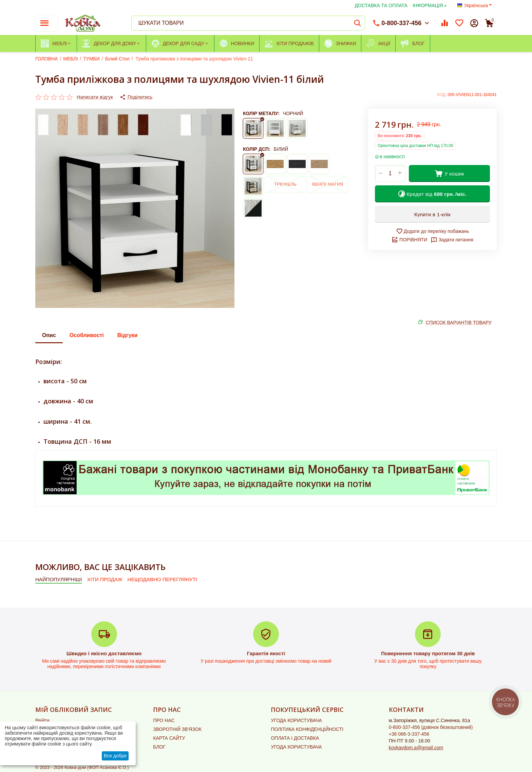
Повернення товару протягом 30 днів (428, 653)
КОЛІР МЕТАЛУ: (261, 113)
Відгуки (128, 335)
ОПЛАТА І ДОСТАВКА (295, 738)
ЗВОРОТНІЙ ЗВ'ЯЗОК (177, 729)
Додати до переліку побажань (433, 231)
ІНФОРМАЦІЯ (428, 5)
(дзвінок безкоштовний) (431, 727)
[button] (136, 97)
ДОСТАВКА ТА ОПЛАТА (381, 5)
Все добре (115, 756)
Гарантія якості (266, 653)
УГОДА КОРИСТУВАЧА (296, 720)
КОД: (442, 95)
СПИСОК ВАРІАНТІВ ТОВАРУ (459, 323)
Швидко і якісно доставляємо (104, 653)
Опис (49, 335)
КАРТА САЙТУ (169, 738)
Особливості (87, 335)
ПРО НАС (164, 720)
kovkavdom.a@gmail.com (416, 748)
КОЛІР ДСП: (257, 149)
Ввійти (42, 720)
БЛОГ (159, 747)
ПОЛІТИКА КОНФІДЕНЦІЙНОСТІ (307, 729)
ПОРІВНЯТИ (409, 240)
